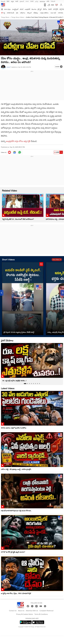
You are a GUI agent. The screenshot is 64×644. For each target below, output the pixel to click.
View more (57, 260)
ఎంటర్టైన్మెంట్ (15, 9)
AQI (52, 5)
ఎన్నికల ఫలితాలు (44, 13)
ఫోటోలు (45, 9)
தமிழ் (37, 1)
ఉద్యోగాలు (23, 13)
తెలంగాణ (34, 9)
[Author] (3, 67)
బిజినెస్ (50, 9)
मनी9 (48, 1)
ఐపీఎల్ (22, 9)
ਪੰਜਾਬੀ (32, 1)
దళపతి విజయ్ (11, 13)
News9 (3, 1)
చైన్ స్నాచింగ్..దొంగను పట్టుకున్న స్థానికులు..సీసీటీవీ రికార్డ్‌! (19, 332)
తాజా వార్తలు (8, 9)
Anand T (9, 67)
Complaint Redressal (46, 611)
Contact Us (13, 611)
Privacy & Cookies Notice (25, 614)
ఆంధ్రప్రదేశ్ (28, 9)
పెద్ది (4, 13)
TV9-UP (53, 1)
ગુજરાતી (22, 1)
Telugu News (5, 17)
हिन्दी (8, 1)
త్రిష (17, 13)
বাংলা (27, 1)
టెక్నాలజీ (29, 13)
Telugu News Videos (18, 17)
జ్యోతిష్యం (36, 13)
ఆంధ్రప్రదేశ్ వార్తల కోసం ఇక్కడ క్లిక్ (18, 141)
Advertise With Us (32, 611)
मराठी (17, 1)
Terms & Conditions (41, 614)
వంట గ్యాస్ (53, 13)
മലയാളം (42, 1)
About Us (21, 611)
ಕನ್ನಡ (12, 1)
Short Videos (8, 260)
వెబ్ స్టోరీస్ (56, 9)
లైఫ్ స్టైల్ (40, 9)
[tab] (25, 384)
